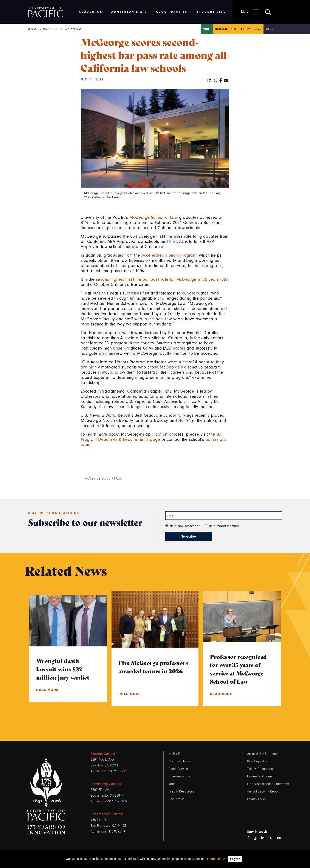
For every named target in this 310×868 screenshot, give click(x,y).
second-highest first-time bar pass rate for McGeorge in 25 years (157, 279)
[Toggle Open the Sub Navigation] (250, 12)
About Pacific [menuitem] (172, 12)
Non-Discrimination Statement (268, 784)
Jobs (270, 29)
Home (33, 29)
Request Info (226, 29)
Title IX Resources (260, 769)
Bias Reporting (258, 761)
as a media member (224, 526)
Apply (245, 29)
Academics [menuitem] (91, 12)
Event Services (179, 769)
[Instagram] (257, 838)
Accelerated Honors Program (169, 255)
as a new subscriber (185, 526)
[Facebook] (221, 81)
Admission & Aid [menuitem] (129, 12)
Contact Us (177, 799)
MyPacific (175, 754)
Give (258, 29)
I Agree (235, 859)
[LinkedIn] (209, 81)
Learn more (215, 859)
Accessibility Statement (263, 754)
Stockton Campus (103, 754)
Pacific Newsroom (63, 29)
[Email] (226, 81)
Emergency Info (180, 776)
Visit (207, 29)
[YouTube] (281, 838)
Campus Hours (180, 761)
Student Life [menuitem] (211, 12)
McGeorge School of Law (154, 217)
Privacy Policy (257, 799)
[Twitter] (215, 81)
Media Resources (181, 791)
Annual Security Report (263, 791)
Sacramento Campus (106, 784)
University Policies (260, 776)
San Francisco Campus (107, 814)
